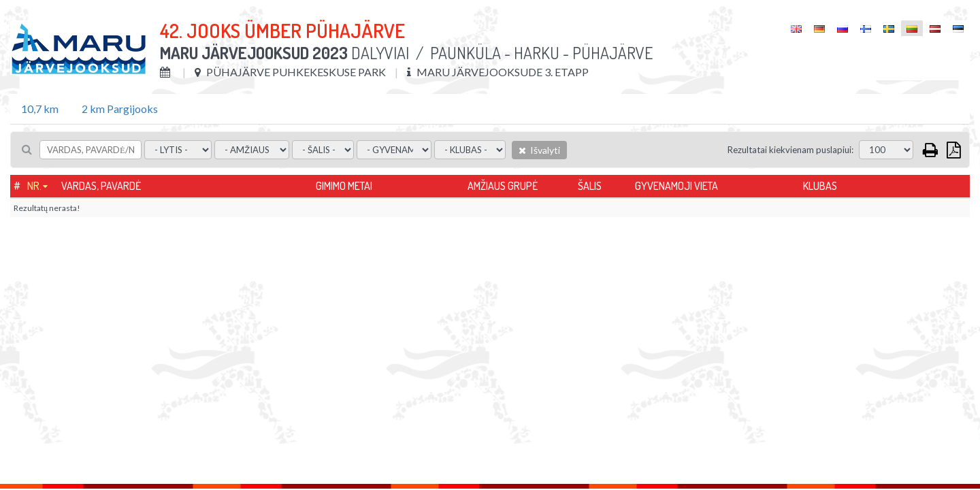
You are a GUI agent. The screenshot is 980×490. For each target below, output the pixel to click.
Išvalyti (539, 150)
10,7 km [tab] (40, 109)
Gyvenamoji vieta (676, 186)
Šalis (590, 186)
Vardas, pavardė (101, 186)
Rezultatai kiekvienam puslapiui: (790, 150)
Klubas (820, 186)
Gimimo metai (344, 186)
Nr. (34, 186)
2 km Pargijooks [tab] (120, 109)
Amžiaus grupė (503, 186)
